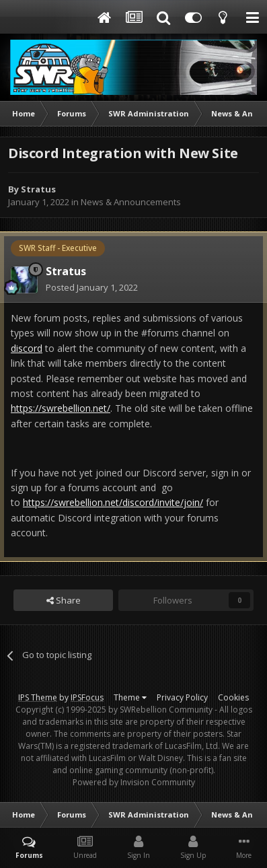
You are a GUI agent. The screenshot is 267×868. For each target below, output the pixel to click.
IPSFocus (87, 697)
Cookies (233, 697)
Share (64, 600)
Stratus (38, 189)
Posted (92, 287)
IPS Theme (38, 697)
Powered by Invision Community (134, 782)
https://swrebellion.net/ (61, 408)
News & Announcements (131, 202)
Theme (130, 697)
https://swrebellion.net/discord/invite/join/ (113, 502)
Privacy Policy (182, 697)
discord (27, 348)
